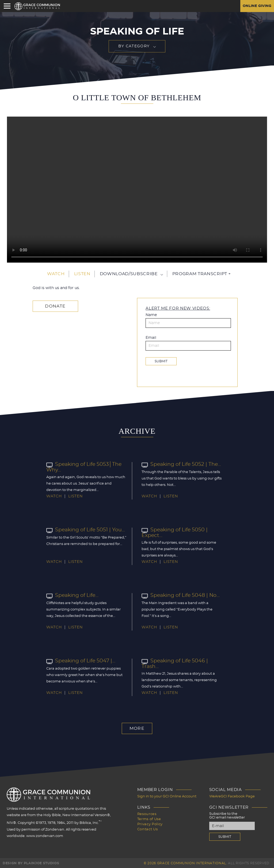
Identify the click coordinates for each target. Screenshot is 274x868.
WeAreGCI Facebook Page (232, 796)
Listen (82, 274)
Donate (54, 306)
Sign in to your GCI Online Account (167, 796)
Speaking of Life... (72, 596)
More (137, 728)
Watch (56, 274)
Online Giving (256, 6)
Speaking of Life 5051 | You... (84, 530)
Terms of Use (149, 818)
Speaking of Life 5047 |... (80, 661)
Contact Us (148, 828)
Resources (147, 813)
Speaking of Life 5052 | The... (180, 464)
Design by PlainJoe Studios (31, 863)
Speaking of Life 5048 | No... (179, 596)
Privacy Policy (150, 823)
